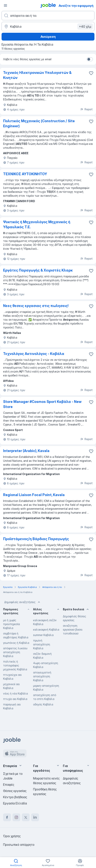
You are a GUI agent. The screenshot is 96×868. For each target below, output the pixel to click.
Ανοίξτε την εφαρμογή (76, 6)
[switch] (90, 59)
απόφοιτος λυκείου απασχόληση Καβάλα (15, 652)
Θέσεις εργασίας (15, 791)
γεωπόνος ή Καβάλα (16, 643)
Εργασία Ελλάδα (15, 803)
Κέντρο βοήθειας (15, 797)
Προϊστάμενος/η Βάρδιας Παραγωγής (36, 539)
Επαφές (9, 785)
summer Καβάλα (43, 635)
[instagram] (16, 817)
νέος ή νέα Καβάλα (15, 693)
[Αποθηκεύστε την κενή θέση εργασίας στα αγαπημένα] (91, 121)
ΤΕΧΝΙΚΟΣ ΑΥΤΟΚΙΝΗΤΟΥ (25, 174)
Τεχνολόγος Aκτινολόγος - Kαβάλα (34, 354)
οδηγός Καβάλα (43, 704)
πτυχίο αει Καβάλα (15, 699)
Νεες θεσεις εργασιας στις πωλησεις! (36, 306)
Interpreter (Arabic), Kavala (26, 451)
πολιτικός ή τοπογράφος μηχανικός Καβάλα (15, 665)
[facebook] (7, 817)
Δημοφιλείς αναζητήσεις (23, 602)
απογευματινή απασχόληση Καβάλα (42, 676)
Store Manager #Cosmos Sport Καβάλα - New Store (42, 404)
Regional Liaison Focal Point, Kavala (34, 495)
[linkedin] (35, 817)
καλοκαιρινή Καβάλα (46, 630)
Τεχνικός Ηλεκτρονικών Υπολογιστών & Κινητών (37, 75)
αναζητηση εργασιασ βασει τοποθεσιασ (73, 630)
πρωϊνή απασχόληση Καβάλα (42, 644)
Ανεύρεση (48, 37)
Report (86, 109)
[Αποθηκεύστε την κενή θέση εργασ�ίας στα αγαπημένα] (91, 73)
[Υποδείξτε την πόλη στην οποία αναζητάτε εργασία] (48, 27)
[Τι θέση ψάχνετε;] (48, 16)
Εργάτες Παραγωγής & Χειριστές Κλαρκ (38, 270)
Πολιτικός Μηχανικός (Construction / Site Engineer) (39, 123)
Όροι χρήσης (12, 836)
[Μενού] (5, 5)
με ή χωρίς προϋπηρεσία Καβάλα (11, 624)
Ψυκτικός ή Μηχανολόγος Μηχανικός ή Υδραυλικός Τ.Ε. (37, 224)
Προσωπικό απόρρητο (19, 845)
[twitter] (26, 817)
